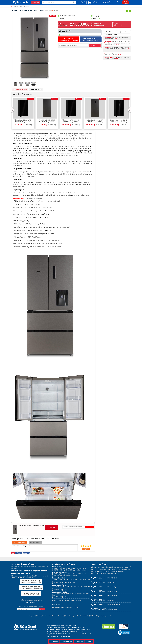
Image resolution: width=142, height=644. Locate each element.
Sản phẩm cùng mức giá (20, 90)
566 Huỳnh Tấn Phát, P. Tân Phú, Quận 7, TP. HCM (69, 568)
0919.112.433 (98, 591)
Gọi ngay (54, 641)
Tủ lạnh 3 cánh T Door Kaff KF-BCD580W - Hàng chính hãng (23, 121)
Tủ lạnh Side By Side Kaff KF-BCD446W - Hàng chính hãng (47, 121)
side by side (27, 553)
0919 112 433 (109, 47)
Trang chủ (14, 6)
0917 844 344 (109, 53)
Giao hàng (61, 616)
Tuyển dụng (104, 616)
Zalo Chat (79, 641)
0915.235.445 (98, 578)
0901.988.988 (109, 37)
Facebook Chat (66, 641)
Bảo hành (48, 616)
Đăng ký (42, 609)
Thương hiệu (23, 6)
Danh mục (35, 2)
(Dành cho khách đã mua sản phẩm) (31, 581)
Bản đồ (116, 39)
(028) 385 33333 (57, 570)
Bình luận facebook (35, 542)
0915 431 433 (31, 603)
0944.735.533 (109, 42)
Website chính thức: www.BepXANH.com (59, 636)
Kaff (29, 6)
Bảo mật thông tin (70, 616)
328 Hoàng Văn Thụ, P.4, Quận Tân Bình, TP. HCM (69, 574)
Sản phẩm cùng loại (36, 90)
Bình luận (55, 11)
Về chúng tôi (40, 616)
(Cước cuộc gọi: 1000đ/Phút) (31, 594)
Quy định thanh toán (83, 616)
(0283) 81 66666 (109, 57)
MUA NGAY (52, 527)
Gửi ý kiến (86, 549)
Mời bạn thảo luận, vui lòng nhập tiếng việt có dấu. (45, 548)
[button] (13, 110)
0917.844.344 (98, 587)
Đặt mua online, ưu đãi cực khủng (68, 40)
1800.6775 (97, 609)
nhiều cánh (19, 553)
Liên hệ (111, 616)
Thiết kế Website (66, 634)
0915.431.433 (98, 600)
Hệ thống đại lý (95, 616)
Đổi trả (54, 616)
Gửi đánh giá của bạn (19, 542)
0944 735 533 (57, 597)
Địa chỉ (89, 641)
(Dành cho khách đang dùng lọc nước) (31, 588)
